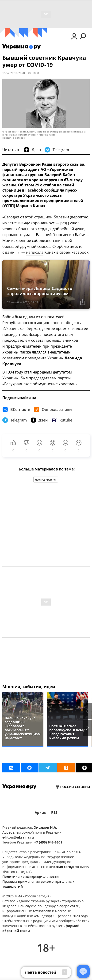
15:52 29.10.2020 (14, 73)
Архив (41, 813)
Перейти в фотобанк (14, 138)
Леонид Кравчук (46, 480)
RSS (54, 813)
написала (35, 252)
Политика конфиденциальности (31, 877)
